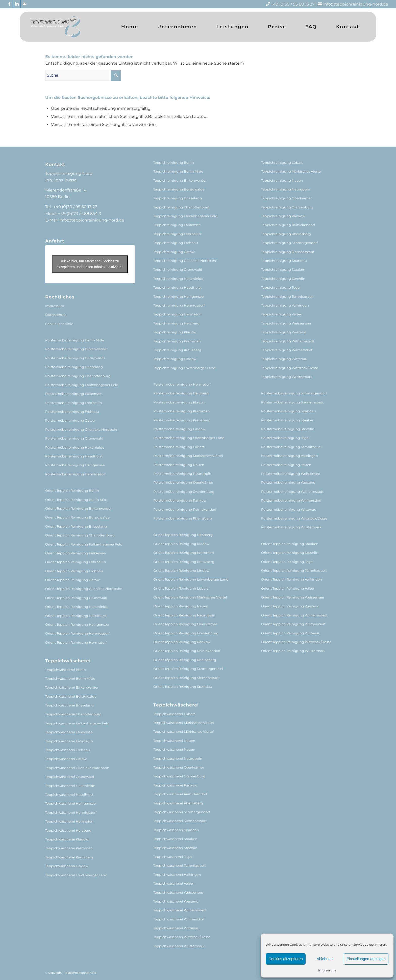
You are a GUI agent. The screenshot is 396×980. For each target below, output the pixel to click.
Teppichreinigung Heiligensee (179, 296)
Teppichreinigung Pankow (283, 216)
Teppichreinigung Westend (284, 332)
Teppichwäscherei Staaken (175, 839)
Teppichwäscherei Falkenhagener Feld (77, 723)
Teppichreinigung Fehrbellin (177, 234)
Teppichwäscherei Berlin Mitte (70, 678)
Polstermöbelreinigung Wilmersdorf (291, 500)
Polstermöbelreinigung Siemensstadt (292, 402)
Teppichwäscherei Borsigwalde (71, 696)
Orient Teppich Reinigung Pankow (182, 642)
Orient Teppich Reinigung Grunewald (76, 598)
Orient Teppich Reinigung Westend (290, 606)
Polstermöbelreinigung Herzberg (181, 393)
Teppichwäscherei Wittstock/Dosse (182, 937)
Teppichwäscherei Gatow (66, 759)
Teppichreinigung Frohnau (176, 243)
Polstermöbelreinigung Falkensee (73, 394)
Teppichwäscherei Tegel (173, 857)
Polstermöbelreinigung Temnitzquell (292, 447)
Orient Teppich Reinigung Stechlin (290, 553)
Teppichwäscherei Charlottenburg (73, 714)
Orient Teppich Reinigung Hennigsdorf (77, 633)
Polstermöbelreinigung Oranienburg (184, 492)
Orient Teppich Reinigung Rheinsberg (185, 660)
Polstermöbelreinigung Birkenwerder (76, 349)
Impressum (327, 970)
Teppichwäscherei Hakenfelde (70, 786)
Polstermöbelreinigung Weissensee (291, 474)
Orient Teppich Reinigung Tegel (287, 562)
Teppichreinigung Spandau (284, 261)
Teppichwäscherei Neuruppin (178, 758)
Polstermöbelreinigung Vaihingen (290, 456)
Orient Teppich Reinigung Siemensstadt (187, 678)
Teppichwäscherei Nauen (174, 741)
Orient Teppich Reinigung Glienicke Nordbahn (84, 589)
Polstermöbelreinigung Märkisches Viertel (188, 456)
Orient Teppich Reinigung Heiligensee (77, 624)
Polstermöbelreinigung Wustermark (291, 527)
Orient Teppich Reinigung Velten (288, 588)
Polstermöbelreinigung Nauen (179, 465)
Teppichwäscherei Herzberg (68, 830)
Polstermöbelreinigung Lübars (179, 447)
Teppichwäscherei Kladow (67, 839)
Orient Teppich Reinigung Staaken (290, 544)
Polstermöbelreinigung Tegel (285, 438)
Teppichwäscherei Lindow (67, 866)
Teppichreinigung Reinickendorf (288, 225)
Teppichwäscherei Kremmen (69, 848)
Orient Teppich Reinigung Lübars (181, 588)
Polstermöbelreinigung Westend (288, 482)
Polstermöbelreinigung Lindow (179, 429)
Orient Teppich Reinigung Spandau (183, 687)
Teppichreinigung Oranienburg (287, 207)
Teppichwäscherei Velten (174, 883)
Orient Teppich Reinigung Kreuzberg (184, 562)
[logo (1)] (56, 27)
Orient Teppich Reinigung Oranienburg (186, 633)
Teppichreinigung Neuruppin (286, 189)
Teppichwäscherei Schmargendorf (182, 812)
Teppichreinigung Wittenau (284, 359)
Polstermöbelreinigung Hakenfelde (75, 447)
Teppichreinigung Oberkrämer (287, 198)
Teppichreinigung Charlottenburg (181, 207)
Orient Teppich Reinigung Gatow (72, 580)
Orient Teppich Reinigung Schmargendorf (188, 669)
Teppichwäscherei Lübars (174, 714)
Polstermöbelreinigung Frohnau (72, 412)
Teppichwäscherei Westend (176, 901)
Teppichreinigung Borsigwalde (179, 189)
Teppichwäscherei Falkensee (69, 732)
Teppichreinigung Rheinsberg (286, 234)
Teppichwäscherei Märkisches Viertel (184, 723)
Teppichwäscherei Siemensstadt (180, 821)
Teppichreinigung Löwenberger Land (184, 368)
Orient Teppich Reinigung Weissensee (293, 597)
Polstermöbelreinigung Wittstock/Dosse (294, 518)
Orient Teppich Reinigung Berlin (72, 491)
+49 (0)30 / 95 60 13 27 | (297, 4)
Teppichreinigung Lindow (175, 359)
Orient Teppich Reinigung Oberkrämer (185, 624)
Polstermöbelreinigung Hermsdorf (182, 384)
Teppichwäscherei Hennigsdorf (71, 812)
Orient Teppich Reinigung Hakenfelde (77, 607)
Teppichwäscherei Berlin (66, 670)
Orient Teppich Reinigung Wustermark (293, 651)
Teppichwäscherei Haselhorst (69, 795)
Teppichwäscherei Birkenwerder (72, 687)
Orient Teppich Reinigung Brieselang (76, 526)
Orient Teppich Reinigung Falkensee (76, 553)
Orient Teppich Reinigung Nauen (181, 606)
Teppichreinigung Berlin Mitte (178, 171)
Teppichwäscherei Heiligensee (70, 803)
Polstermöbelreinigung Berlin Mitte (75, 340)
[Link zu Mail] (24, 4)
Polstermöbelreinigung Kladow (179, 402)
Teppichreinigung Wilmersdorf (287, 350)
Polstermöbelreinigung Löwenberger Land (189, 438)
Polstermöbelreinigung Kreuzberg (182, 420)
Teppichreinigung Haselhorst (177, 287)
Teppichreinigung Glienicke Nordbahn (185, 261)
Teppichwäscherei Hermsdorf (69, 821)
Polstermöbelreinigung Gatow (70, 420)
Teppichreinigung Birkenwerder (180, 180)
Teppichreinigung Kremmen (177, 341)
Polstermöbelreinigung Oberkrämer (183, 482)
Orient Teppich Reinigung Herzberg (183, 535)
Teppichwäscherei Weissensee (178, 892)
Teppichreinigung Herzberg (176, 323)
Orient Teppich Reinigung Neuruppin (184, 615)
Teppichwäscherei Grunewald (70, 777)
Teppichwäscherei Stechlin (175, 848)
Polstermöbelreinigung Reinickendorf (185, 509)
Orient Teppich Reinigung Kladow (181, 544)
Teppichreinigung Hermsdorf (177, 314)
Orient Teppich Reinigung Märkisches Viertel (190, 597)
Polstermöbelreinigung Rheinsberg (183, 518)
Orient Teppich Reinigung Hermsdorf (76, 642)
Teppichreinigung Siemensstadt (288, 252)
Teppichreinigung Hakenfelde (178, 279)
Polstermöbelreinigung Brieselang (74, 367)
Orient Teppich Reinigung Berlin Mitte (77, 500)
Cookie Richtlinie (59, 324)
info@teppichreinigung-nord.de (356, 4)
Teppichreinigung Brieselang (178, 198)
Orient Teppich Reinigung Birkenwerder (78, 508)
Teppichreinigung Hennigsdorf (179, 305)
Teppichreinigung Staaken (283, 269)
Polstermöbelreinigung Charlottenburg (78, 376)
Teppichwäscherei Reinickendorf (180, 794)
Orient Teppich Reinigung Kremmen (184, 553)
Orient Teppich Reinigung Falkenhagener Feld (84, 544)
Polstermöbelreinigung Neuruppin (182, 474)
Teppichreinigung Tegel (281, 287)
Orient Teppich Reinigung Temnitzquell (294, 570)
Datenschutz (56, 315)
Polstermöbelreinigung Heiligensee (75, 465)
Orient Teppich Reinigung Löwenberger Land (191, 579)
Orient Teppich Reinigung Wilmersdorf (293, 624)
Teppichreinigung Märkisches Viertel (291, 171)
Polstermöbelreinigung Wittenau (289, 509)
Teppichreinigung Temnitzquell (287, 296)
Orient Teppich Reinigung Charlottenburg (80, 535)
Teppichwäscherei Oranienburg (179, 776)
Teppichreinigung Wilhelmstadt (288, 341)
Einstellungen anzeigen (366, 959)
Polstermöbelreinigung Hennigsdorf (75, 474)
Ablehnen (325, 959)
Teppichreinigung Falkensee (177, 225)
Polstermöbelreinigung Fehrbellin (74, 403)
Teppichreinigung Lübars (282, 162)
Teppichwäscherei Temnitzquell (180, 865)
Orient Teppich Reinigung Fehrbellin (76, 562)
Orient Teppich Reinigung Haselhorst (76, 616)
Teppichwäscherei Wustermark (179, 946)
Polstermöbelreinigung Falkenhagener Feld (82, 385)
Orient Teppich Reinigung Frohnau (74, 571)
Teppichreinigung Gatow (174, 252)
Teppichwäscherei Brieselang (69, 705)
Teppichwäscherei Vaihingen (177, 875)
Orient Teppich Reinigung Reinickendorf (187, 651)
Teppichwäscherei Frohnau (68, 750)
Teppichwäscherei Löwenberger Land (76, 875)
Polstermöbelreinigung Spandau (289, 411)
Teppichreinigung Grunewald (178, 269)
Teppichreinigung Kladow (175, 332)
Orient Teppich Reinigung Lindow (181, 570)
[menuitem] (130, 27)
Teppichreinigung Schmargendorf (289, 243)
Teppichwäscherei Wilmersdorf (179, 919)
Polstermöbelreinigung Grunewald (74, 438)
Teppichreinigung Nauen (282, 180)
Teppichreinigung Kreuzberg (177, 350)
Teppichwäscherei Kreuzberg (69, 857)
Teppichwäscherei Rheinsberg (178, 803)
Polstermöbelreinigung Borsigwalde (75, 358)
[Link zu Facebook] (9, 4)
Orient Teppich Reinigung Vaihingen (292, 579)
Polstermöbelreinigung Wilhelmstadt (292, 492)
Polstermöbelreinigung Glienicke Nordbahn (82, 429)
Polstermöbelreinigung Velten (286, 465)
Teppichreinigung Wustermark (287, 377)
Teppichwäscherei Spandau (176, 830)
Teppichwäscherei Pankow (175, 785)
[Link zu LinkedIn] (17, 4)
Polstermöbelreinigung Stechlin (288, 429)
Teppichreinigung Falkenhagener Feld (185, 216)
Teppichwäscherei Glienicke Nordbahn (77, 768)
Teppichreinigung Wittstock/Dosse (290, 368)
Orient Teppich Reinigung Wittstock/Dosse (296, 642)
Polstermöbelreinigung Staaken (288, 420)
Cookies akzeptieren (286, 959)
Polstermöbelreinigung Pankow (180, 500)
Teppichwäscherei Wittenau (176, 928)
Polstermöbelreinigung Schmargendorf (294, 393)
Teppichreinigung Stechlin (283, 279)
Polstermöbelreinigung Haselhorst (74, 456)
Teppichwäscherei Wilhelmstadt (180, 910)
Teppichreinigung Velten (282, 314)
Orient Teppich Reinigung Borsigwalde (77, 517)
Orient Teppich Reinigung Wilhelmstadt (294, 615)
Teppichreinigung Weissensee (286, 323)
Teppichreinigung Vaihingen (285, 305)
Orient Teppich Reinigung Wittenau (291, 633)
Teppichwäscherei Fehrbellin (69, 741)
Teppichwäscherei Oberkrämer (179, 767)
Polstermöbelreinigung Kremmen (182, 411)
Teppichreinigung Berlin (174, 162)
